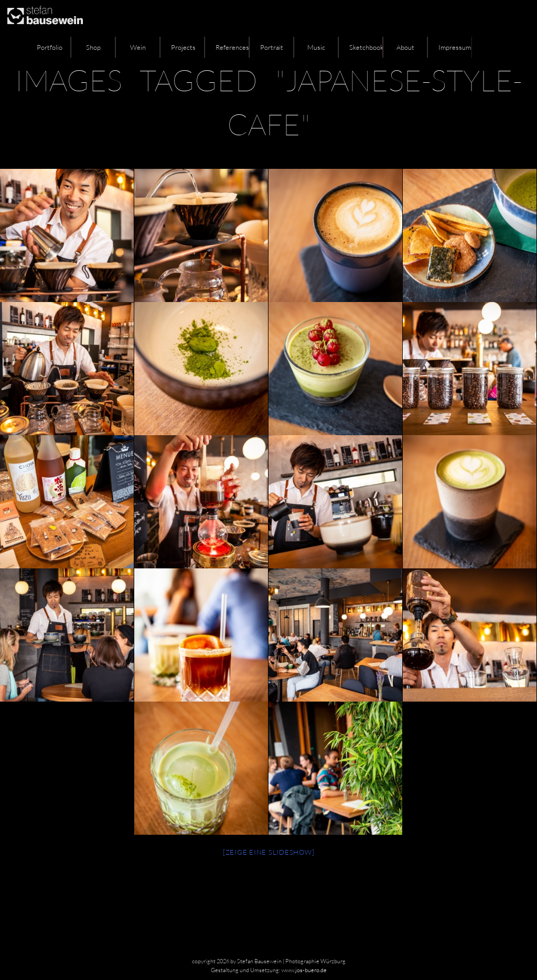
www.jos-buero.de (304, 970)
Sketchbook (366, 47)
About (405, 47)
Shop (93, 47)
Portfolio (50, 47)
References (232, 47)
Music (316, 47)
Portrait (272, 47)
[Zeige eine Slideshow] (269, 852)
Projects (183, 47)
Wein (138, 47)
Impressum (455, 47)
